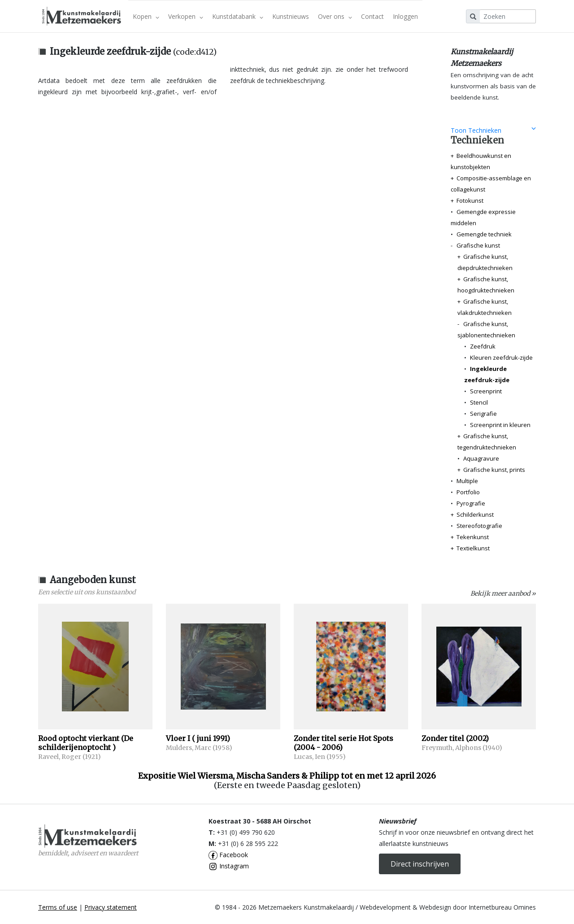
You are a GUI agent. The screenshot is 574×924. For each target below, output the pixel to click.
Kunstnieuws (291, 16)
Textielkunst (473, 548)
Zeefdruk (483, 346)
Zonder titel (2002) (455, 738)
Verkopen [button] (186, 16)
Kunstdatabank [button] (238, 16)
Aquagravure (481, 458)
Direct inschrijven (420, 864)
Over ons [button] (335, 16)
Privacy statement (111, 907)
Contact (372, 16)
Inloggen (405, 16)
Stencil (479, 402)
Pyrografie (471, 503)
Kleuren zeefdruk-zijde (501, 357)
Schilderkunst (475, 514)
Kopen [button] (146, 16)
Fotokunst (470, 200)
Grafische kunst (478, 245)
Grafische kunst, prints (494, 470)
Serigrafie (483, 414)
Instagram (229, 866)
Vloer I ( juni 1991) (198, 738)
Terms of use (58, 907)
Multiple (467, 481)
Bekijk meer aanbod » (503, 593)
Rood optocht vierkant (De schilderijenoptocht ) (86, 743)
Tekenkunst (473, 537)
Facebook (228, 855)
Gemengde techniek (484, 234)
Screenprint (486, 391)
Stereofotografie (479, 526)
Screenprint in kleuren (500, 425)
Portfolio (468, 492)
